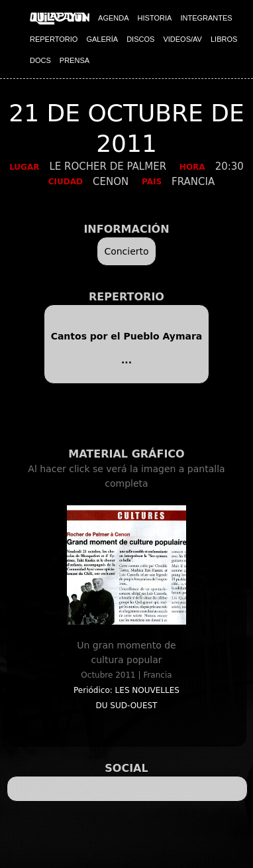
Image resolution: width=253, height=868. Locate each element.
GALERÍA (102, 39)
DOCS (40, 60)
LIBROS (224, 39)
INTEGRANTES (206, 18)
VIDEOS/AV (182, 39)
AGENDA (113, 18)
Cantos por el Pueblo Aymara (127, 336)
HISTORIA (155, 18)
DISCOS (140, 39)
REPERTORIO (54, 39)
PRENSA (75, 60)
